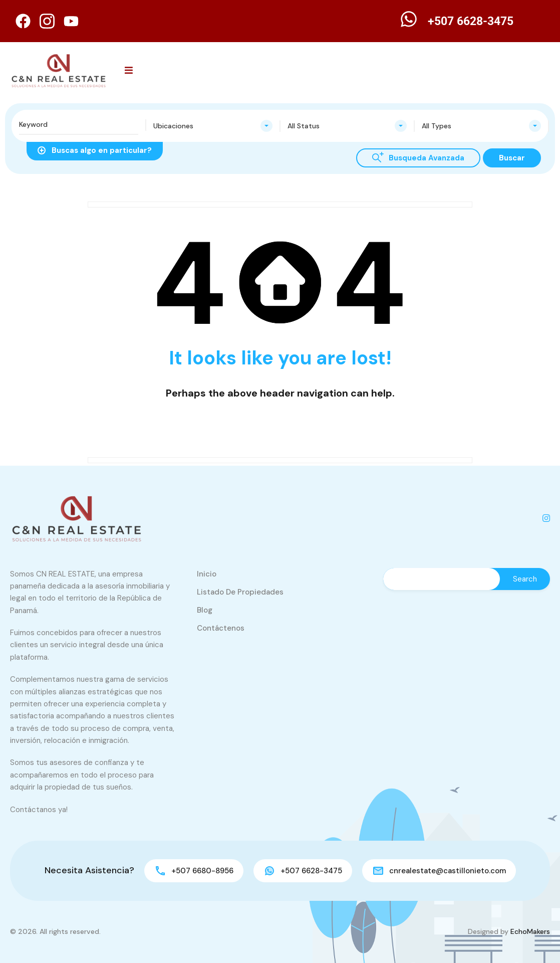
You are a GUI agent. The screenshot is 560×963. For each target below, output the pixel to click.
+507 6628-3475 (471, 21)
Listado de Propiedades (240, 592)
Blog (205, 610)
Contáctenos (221, 628)
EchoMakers (530, 931)
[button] (128, 70)
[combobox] (213, 126)
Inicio (207, 574)
